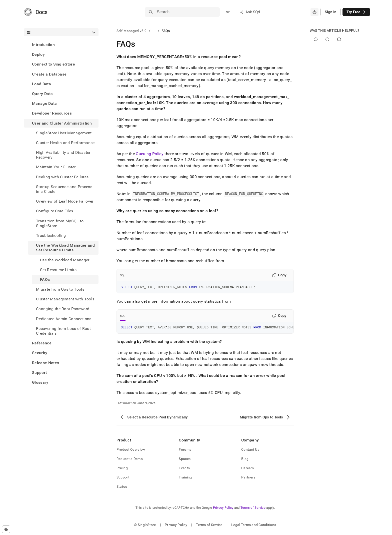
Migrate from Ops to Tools (60, 289)
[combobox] (314, 12)
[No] (327, 39)
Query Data (42, 94)
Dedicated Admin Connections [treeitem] (64, 319)
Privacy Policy (223, 509)
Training (185, 479)
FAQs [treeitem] (45, 280)
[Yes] (316, 39)
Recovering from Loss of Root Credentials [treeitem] (63, 331)
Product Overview (131, 451)
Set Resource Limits (58, 270)
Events (184, 469)
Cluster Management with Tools (65, 299)
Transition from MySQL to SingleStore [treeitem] (60, 223)
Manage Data (44, 103)
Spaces (185, 460)
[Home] (36, 12)
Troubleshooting (51, 235)
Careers (247, 469)
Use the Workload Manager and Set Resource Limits (65, 248)
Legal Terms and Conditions (254, 526)
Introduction (43, 45)
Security (40, 353)
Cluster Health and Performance (65, 143)
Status (122, 488)
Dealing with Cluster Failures (62, 177)
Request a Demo (130, 460)
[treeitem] (61, 45)
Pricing (122, 469)
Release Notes (45, 363)
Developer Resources (52, 113)
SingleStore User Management (64, 133)
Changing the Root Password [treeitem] (63, 309)
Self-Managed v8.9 (132, 31)
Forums (185, 451)
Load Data (41, 84)
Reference (42, 343)
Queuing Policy (149, 154)
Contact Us (250, 451)
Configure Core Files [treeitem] (54, 211)
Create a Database (49, 74)
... (154, 31)
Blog (245, 460)
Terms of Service (253, 509)
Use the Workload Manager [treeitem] (65, 260)
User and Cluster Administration (62, 123)
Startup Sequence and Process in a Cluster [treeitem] (64, 189)
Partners (248, 479)
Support (39, 373)
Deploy (38, 54)
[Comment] (339, 39)
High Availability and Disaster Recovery (63, 155)
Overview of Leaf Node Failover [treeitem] (65, 201)
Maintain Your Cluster (56, 167)
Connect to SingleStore (53, 64)
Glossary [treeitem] (40, 382)
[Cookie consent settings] (6, 529)
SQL (123, 275)
